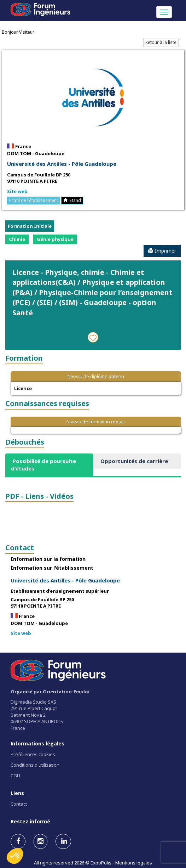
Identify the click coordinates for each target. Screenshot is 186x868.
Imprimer (162, 251)
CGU (15, 776)
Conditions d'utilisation (35, 765)
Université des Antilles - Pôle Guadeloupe (62, 164)
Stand (72, 200)
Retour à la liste (161, 42)
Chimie (17, 239)
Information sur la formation (48, 559)
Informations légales (37, 743)
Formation (24, 358)
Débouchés (25, 442)
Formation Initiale (30, 226)
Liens (17, 793)
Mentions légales (134, 863)
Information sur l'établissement (52, 568)
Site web (17, 191)
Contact (20, 548)
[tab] (49, 465)
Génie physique (55, 239)
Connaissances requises (47, 403)
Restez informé (30, 821)
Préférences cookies (33, 754)
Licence (23, 388)
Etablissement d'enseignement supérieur (60, 591)
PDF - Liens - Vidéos (39, 496)
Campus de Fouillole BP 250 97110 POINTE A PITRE (39, 178)
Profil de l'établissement (34, 200)
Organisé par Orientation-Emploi (50, 692)
